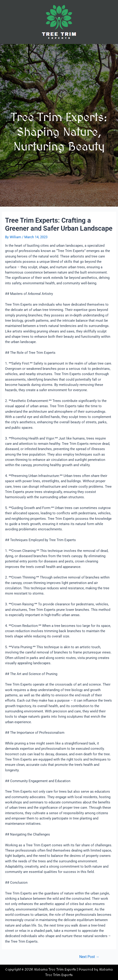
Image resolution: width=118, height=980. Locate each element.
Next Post (89, 957)
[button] (59, 51)
